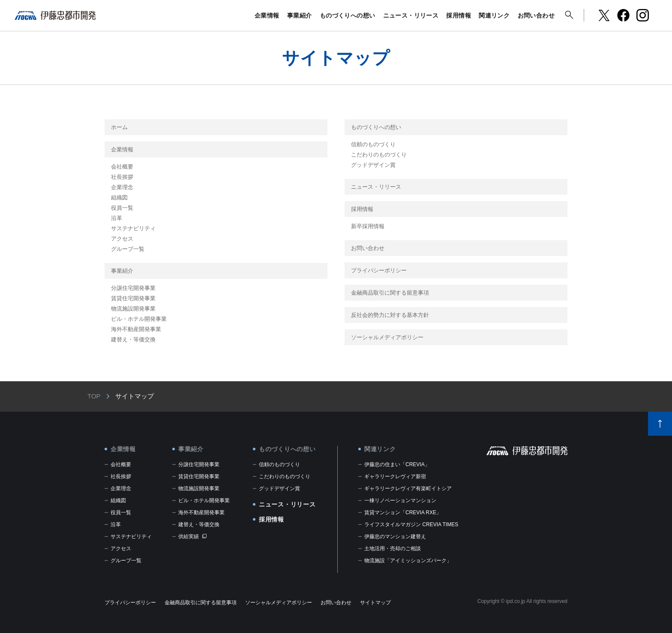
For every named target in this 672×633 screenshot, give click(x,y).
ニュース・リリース (411, 16)
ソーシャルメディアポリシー (387, 337)
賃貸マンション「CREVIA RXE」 (403, 512)
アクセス (122, 239)
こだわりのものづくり (379, 155)
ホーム (119, 127)
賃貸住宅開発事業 (133, 298)
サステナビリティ (133, 228)
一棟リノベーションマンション (400, 500)
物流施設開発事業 (133, 309)
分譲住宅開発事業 (133, 288)
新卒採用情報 (368, 226)
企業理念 (122, 187)
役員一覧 (122, 208)
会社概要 (122, 167)
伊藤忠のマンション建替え (395, 537)
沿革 (117, 218)
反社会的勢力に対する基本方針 (390, 315)
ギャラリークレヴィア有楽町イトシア (408, 488)
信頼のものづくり (373, 144)
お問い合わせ (536, 16)
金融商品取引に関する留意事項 (390, 293)
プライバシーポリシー (379, 270)
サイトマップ (375, 603)
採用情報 (459, 16)
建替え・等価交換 (133, 339)
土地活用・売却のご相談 (393, 549)
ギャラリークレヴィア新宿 (395, 476)
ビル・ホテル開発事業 (139, 319)
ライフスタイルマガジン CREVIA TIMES (411, 524)
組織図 (119, 197)
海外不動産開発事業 (136, 329)
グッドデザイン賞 (373, 165)
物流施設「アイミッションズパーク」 (408, 561)
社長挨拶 (122, 177)
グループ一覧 (128, 249)
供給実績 (189, 537)
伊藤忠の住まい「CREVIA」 (397, 464)
